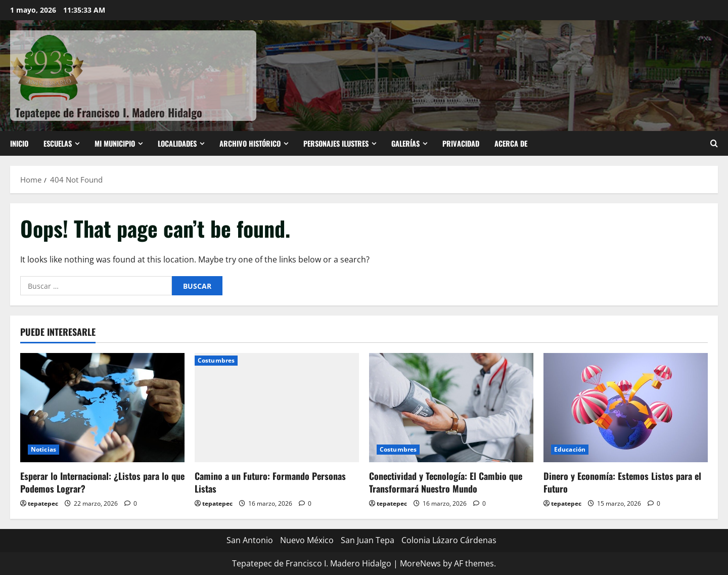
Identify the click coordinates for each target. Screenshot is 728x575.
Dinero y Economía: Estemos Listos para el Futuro (622, 482)
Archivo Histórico (250, 143)
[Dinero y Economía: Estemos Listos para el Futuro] (626, 408)
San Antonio (250, 540)
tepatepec (43, 503)
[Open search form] (714, 143)
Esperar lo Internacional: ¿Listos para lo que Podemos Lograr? (102, 482)
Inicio (19, 143)
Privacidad (461, 143)
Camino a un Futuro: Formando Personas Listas (270, 482)
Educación (570, 449)
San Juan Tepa (368, 540)
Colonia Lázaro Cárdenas (449, 540)
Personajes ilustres (336, 143)
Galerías (405, 143)
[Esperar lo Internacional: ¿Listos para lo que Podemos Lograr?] (102, 408)
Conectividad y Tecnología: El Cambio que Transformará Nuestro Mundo (446, 482)
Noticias (43, 449)
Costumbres (216, 360)
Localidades (177, 143)
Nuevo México (307, 540)
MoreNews (420, 563)
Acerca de (511, 143)
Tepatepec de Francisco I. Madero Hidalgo (109, 112)
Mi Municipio (115, 143)
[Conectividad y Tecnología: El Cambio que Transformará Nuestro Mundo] (451, 408)
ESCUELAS (58, 143)
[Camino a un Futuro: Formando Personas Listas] (277, 408)
